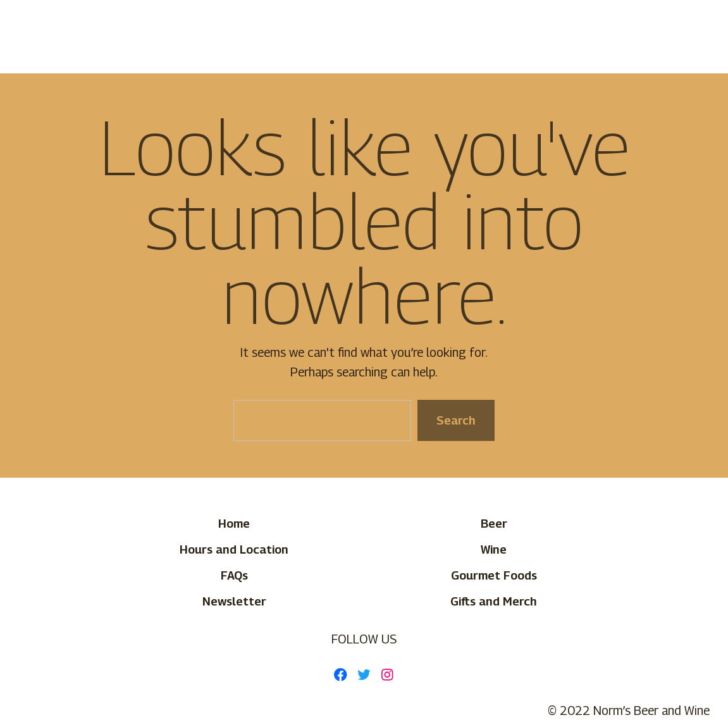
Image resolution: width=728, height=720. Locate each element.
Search (456, 420)
